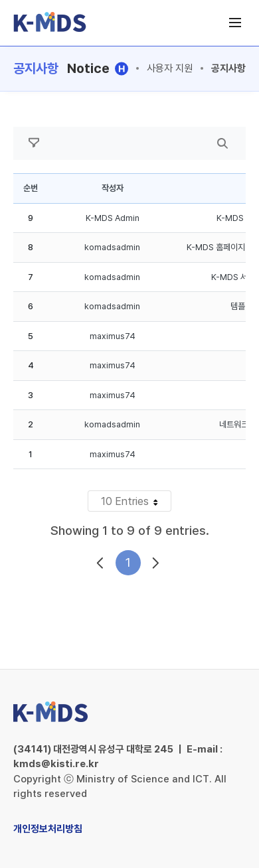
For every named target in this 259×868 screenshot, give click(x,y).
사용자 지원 (170, 68)
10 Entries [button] (136, 503)
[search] (222, 143)
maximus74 (113, 336)
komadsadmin (112, 247)
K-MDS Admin (113, 218)
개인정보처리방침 (48, 829)
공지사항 (228, 68)
